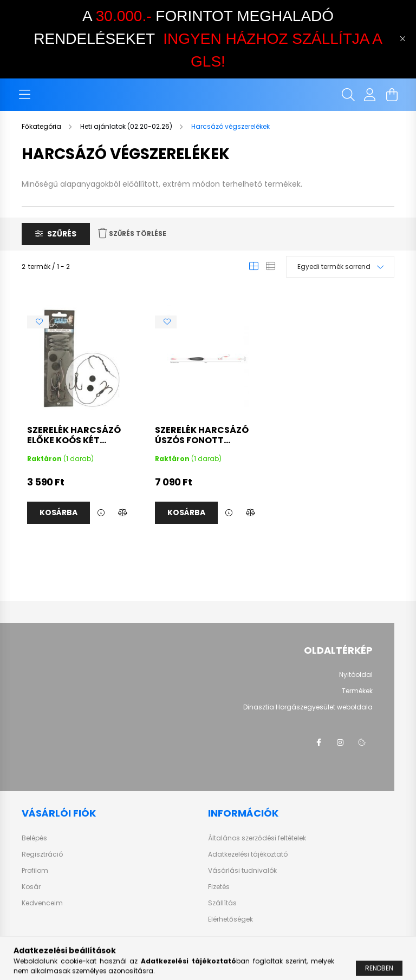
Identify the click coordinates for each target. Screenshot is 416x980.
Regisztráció (42, 854)
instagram (340, 742)
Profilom (35, 871)
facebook (318, 742)
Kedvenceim (42, 903)
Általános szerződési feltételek (257, 838)
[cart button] (392, 95)
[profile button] (370, 95)
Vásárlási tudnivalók (242, 871)
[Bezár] (402, 39)
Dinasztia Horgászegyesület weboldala (308, 707)
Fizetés (219, 887)
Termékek (357, 691)
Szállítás (222, 903)
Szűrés (62, 234)
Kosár (31, 887)
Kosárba (58, 512)
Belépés (34, 838)
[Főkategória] (42, 126)
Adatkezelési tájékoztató (248, 854)
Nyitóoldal (356, 675)
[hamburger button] (24, 95)
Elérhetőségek (230, 919)
